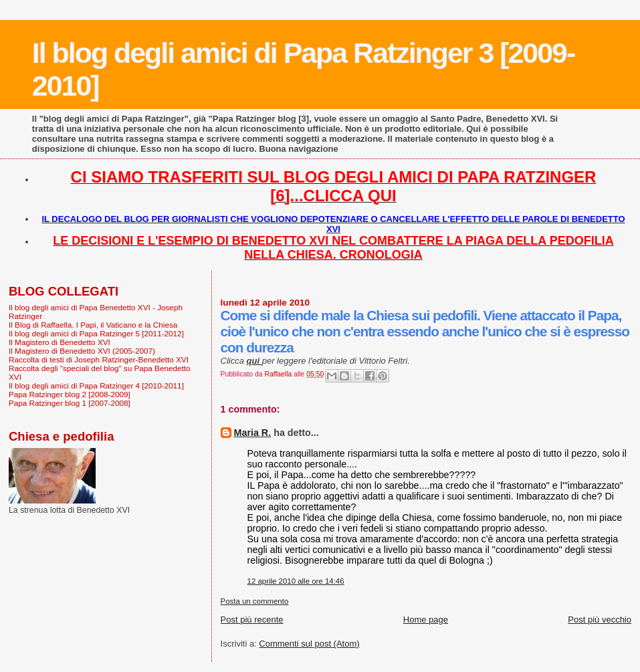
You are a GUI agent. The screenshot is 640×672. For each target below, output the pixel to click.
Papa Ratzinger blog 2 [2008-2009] (70, 394)
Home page (426, 620)
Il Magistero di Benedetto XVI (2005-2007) (82, 351)
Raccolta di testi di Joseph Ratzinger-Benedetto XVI (99, 359)
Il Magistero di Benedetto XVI (60, 342)
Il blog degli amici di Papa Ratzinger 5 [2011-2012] (96, 333)
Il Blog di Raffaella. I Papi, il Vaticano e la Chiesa (93, 325)
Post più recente (252, 620)
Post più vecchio (600, 620)
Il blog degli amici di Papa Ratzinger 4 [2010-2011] (96, 385)
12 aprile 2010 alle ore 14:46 (296, 581)
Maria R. (253, 433)
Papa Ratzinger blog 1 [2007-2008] (70, 403)
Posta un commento (255, 601)
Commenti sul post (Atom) (309, 644)
